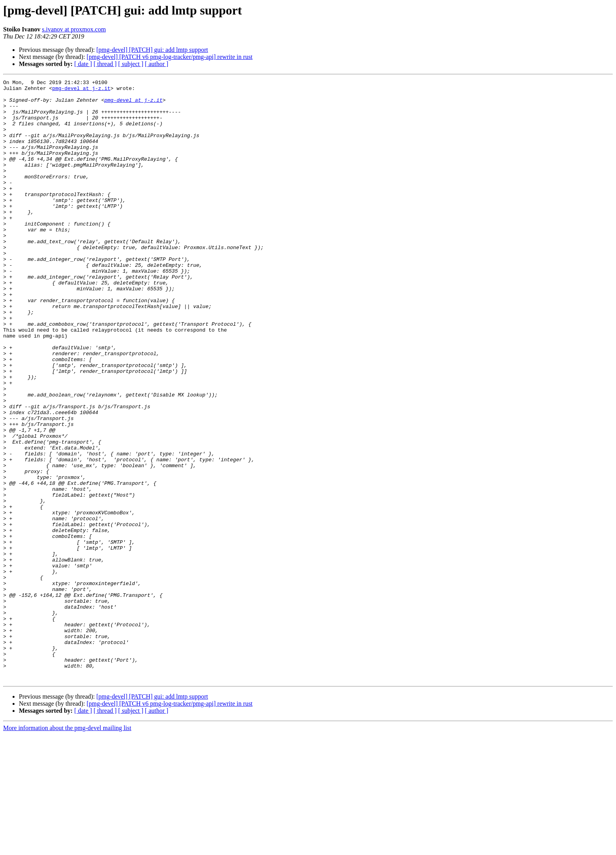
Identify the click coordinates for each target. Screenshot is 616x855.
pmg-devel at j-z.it (81, 90)
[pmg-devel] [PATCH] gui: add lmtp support (152, 50)
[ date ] (83, 64)
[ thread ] (105, 64)
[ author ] (157, 64)
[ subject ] (131, 64)
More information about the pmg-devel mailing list (67, 848)
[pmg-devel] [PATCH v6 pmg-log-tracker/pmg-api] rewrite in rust (169, 57)
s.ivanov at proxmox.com (74, 29)
